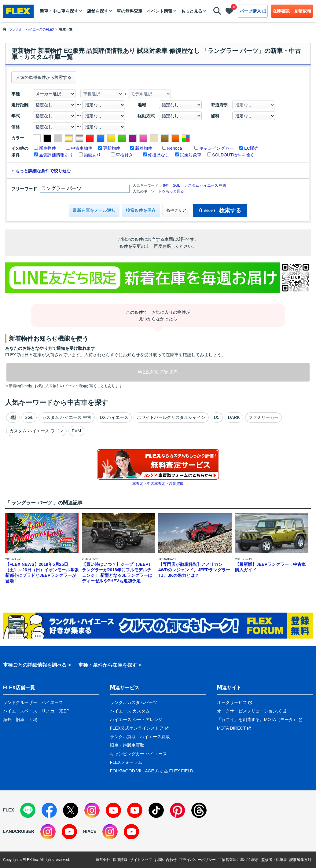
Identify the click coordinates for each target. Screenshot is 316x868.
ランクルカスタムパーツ (134, 702)
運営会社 (103, 860)
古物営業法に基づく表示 (238, 860)
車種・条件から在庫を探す (108, 665)
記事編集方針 (300, 860)
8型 (166, 185)
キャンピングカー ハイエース (138, 754)
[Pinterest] (178, 810)
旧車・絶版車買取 (127, 745)
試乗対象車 (191, 155)
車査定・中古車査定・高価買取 (158, 484)
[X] (71, 810)
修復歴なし (159, 155)
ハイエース (52, 702)
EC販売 (251, 148)
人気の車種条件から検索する (44, 77)
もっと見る (192, 11)
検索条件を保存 (141, 210)
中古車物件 (82, 148)
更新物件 (112, 148)
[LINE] (28, 810)
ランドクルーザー (20, 702)
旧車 (20, 720)
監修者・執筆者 (274, 860)
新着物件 (144, 148)
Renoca (175, 148)
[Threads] (199, 810)
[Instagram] (92, 810)
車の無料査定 (130, 11)
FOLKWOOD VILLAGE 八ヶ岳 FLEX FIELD (152, 771)
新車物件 (47, 148)
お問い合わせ (166, 860)
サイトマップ (141, 860)
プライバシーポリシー (197, 860)
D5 (217, 417)
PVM (76, 431)
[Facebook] (49, 810)
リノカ (48, 711)
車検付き (124, 155)
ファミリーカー (263, 417)
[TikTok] (156, 810)
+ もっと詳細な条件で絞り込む (41, 171)
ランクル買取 (123, 737)
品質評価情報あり (56, 155)
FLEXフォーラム (126, 762)
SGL (176, 185)
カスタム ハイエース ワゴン (36, 431)
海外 (7, 720)
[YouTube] (113, 810)
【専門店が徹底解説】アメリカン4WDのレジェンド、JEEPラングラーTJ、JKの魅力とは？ (194, 570)
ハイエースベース (20, 711)
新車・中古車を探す (59, 11)
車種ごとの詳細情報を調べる (35, 665)
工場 (33, 720)
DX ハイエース (114, 417)
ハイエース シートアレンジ (136, 720)
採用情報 (120, 860)
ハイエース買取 (155, 737)
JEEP (64, 711)
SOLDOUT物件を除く (233, 155)
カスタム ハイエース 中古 (206, 185)
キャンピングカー (216, 148)
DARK (234, 417)
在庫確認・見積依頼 (292, 11)
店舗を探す (97, 11)
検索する (220, 211)
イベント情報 (160, 11)
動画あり (92, 155)
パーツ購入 (253, 11)
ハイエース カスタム (130, 711)
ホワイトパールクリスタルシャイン (171, 417)
